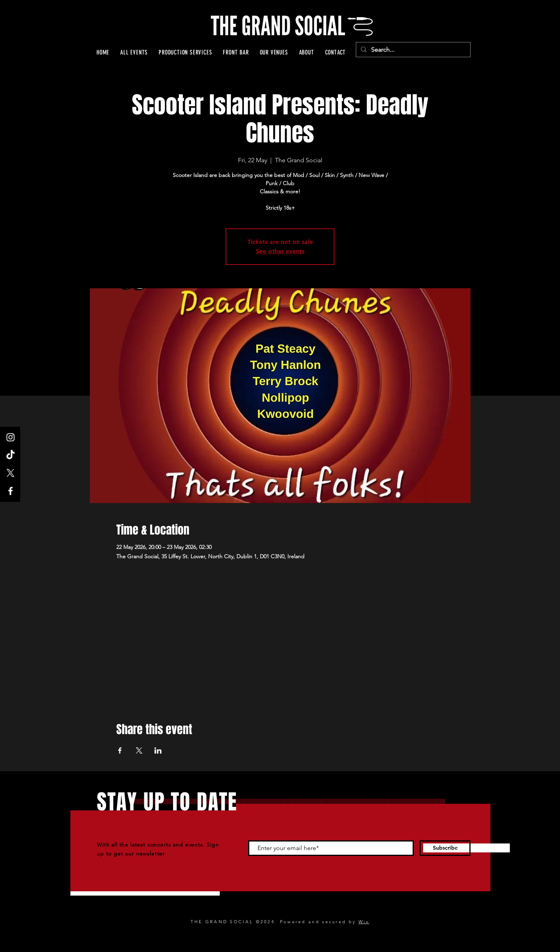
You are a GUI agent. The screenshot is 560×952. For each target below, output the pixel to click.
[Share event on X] (139, 750)
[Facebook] (10, 491)
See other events (280, 251)
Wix (364, 922)
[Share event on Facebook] (120, 750)
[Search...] (412, 50)
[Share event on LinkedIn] (158, 750)
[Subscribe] (445, 848)
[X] (10, 473)
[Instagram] (10, 437)
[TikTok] (10, 455)
